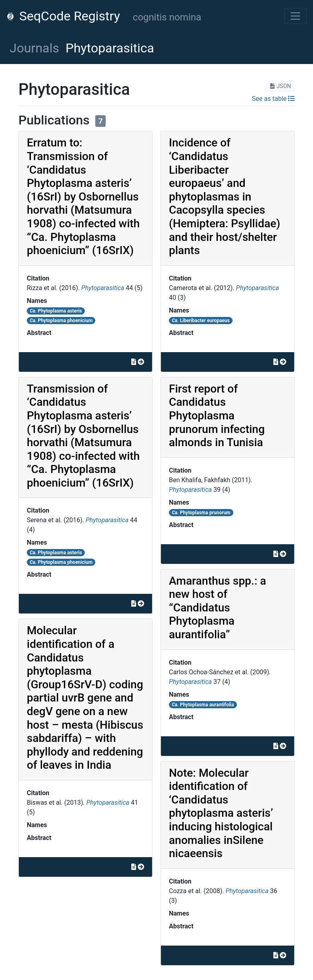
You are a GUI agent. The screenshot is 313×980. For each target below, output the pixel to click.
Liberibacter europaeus (201, 321)
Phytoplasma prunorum (201, 513)
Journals (34, 48)
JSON (280, 86)
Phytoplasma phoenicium (61, 321)
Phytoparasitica (103, 288)
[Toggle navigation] (295, 16)
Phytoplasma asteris (56, 311)
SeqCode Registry (63, 16)
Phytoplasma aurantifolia (203, 705)
